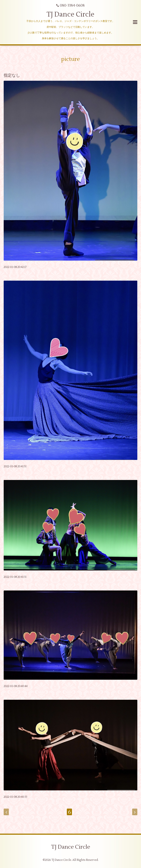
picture (70, 59)
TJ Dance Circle (70, 15)
